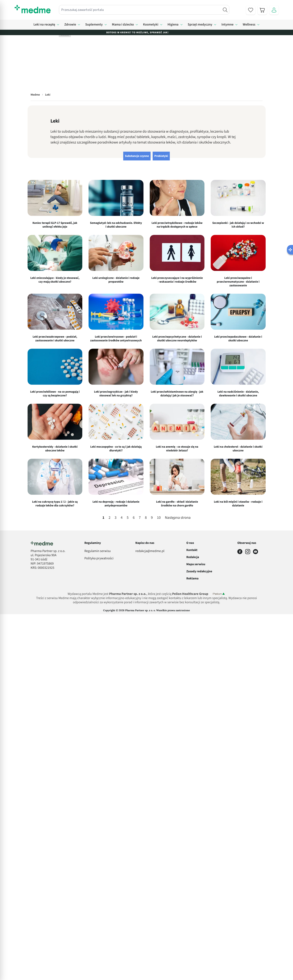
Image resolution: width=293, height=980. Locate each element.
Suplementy (94, 25)
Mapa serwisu (196, 564)
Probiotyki (161, 156)
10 (159, 518)
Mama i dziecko (123, 25)
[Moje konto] (274, 10)
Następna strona (178, 518)
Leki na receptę (44, 25)
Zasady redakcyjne (199, 571)
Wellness (249, 25)
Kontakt (192, 550)
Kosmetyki (151, 25)
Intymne (227, 25)
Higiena (173, 25)
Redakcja (193, 557)
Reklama (192, 578)
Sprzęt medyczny (200, 25)
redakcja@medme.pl (150, 551)
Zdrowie (70, 25)
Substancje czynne (137, 156)
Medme (35, 95)
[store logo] (33, 9)
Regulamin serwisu (98, 551)
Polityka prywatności (99, 559)
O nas (190, 543)
